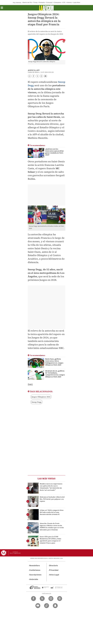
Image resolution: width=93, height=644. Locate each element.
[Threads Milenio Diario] (60, 599)
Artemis (69, 2)
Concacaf (49, 2)
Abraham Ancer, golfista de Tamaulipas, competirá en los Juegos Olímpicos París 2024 (55, 374)
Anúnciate (34, 579)
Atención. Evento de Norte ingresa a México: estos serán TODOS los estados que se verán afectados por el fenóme (52, 527)
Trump (35, 2)
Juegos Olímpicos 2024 (41, 397)
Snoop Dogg (36, 402)
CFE (64, 2)
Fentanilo (42, 2)
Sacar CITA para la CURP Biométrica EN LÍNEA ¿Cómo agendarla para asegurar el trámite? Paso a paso (50, 540)
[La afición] (46, 8)
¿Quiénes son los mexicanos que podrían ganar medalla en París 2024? (55, 152)
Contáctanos (35, 570)
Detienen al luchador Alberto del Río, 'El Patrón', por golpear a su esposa (52, 499)
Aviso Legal (54, 575)
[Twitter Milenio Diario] (42, 599)
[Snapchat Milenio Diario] (55, 606)
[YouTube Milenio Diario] (38, 606)
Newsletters (35, 566)
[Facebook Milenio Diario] (33, 599)
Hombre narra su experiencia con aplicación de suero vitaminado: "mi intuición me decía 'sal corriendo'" (51, 487)
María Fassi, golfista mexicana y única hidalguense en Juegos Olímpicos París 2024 (54, 362)
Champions (57, 2)
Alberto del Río (27, 2)
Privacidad (54, 570)
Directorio (54, 566)
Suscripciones (35, 575)
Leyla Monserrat (78, 2)
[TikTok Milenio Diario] (47, 606)
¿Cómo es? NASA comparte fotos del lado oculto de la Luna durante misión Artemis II (52, 512)
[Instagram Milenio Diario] (51, 599)
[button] (2, 8)
